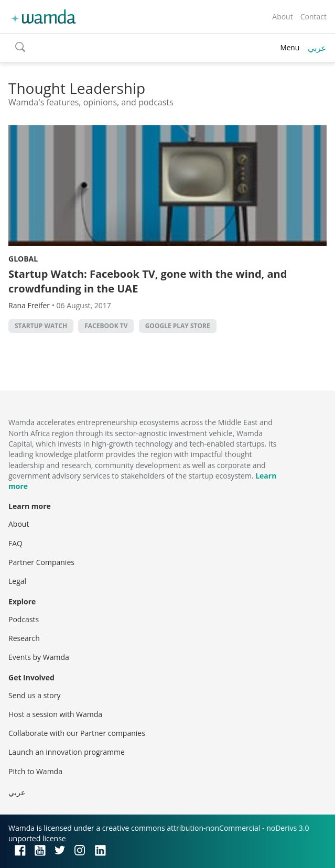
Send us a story (34, 695)
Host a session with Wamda (55, 714)
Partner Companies (41, 562)
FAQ (15, 543)
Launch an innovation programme (67, 752)
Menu (290, 47)
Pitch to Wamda (35, 771)
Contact (314, 17)
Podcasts (24, 619)
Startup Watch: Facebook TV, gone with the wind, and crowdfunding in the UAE (148, 281)
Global (23, 259)
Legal (17, 581)
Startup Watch (41, 326)
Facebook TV (106, 326)
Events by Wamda (39, 657)
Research (24, 638)
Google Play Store (178, 326)
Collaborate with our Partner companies (77, 733)
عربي (317, 48)
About (282, 17)
